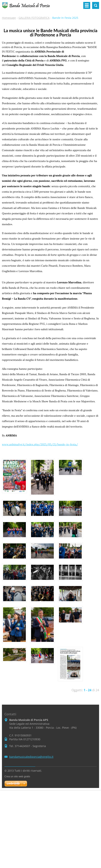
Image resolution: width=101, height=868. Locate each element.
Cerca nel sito (96, 5)
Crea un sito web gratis (17, 776)
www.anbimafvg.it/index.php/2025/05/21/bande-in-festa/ (40, 444)
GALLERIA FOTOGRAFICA (34, 18)
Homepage (9, 18)
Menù (87, 5)
